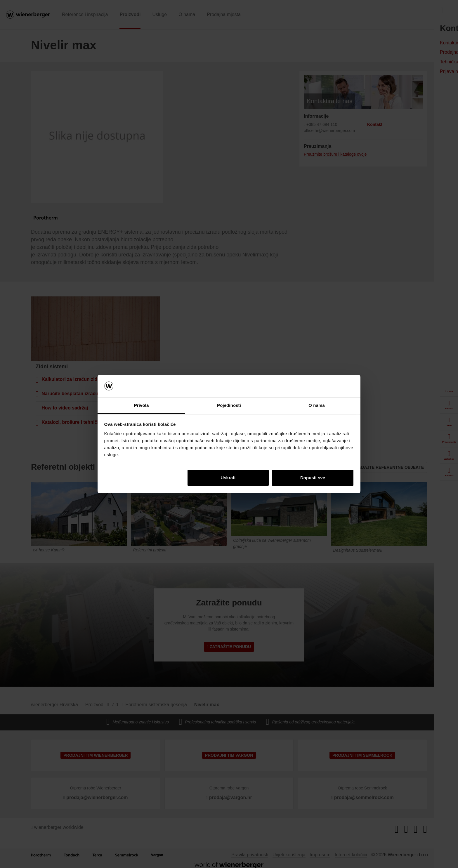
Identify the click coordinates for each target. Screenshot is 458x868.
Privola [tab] (142, 405)
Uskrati (228, 478)
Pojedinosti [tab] (229, 405)
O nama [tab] (317, 405)
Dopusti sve (313, 478)
